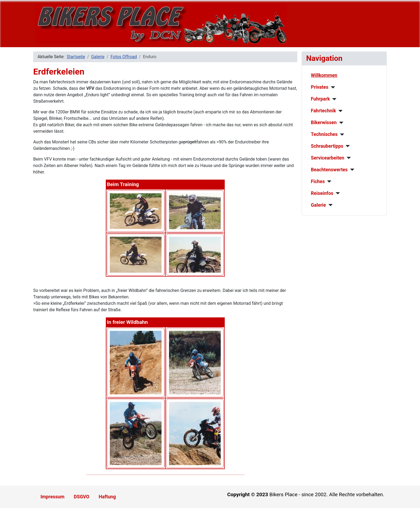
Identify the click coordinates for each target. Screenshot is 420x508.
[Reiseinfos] (337, 193)
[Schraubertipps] (347, 146)
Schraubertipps (327, 146)
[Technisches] (341, 135)
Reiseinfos (322, 193)
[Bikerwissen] (340, 123)
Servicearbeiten (328, 158)
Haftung (107, 497)
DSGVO (82, 497)
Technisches (324, 134)
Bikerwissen (324, 123)
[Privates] (332, 87)
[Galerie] (329, 205)
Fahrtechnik (324, 111)
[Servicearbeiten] (348, 158)
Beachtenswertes (329, 170)
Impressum (52, 497)
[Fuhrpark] (333, 99)
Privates (320, 87)
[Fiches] (328, 181)
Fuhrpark (320, 99)
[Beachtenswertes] (351, 170)
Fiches (318, 181)
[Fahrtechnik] (340, 111)
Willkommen (324, 75)
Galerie (318, 205)
